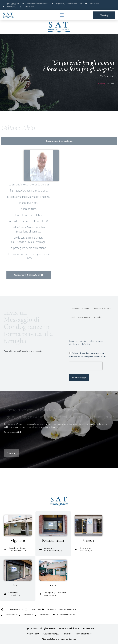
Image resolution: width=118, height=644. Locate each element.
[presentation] (86, 366)
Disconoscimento (84, 634)
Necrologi (102, 84)
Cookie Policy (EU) (52, 634)
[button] (2, 482)
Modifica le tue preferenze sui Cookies (59, 639)
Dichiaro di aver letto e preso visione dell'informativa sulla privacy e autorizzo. (88, 355)
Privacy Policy (33, 634)
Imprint (68, 634)
